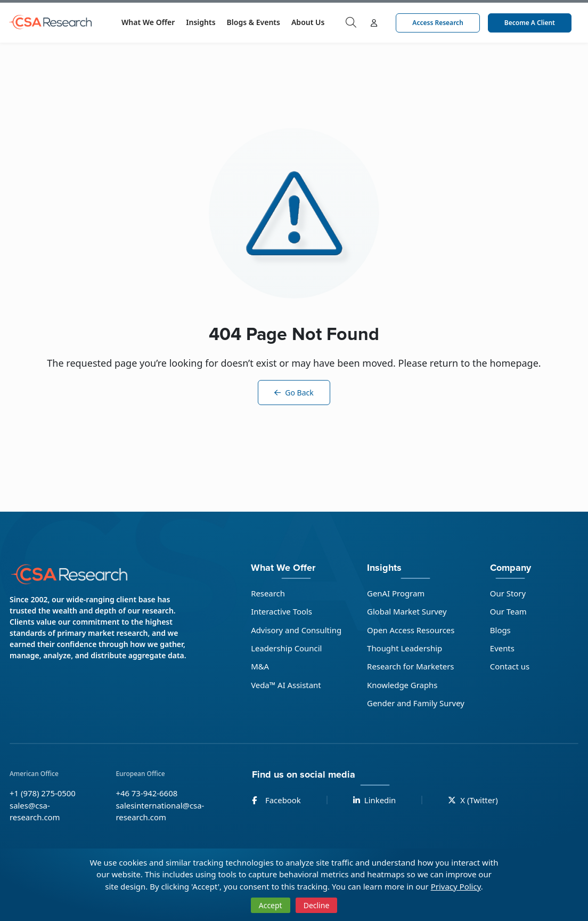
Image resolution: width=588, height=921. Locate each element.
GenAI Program (396, 593)
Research (267, 593)
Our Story (509, 593)
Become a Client (530, 23)
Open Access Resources (411, 630)
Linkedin (375, 801)
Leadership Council (286, 648)
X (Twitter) (473, 801)
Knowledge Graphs (402, 685)
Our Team (509, 611)
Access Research (438, 23)
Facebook (276, 801)
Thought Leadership (405, 648)
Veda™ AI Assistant (285, 685)
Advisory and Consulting (296, 630)
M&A (259, 667)
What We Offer (148, 22)
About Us (308, 22)
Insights (201, 22)
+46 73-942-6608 (147, 794)
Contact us (511, 667)
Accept (271, 905)
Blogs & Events (254, 22)
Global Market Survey (407, 611)
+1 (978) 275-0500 (43, 794)
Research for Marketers (411, 667)
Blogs (501, 630)
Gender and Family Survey (416, 704)
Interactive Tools (281, 611)
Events (503, 648)
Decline (317, 905)
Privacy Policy (456, 886)
